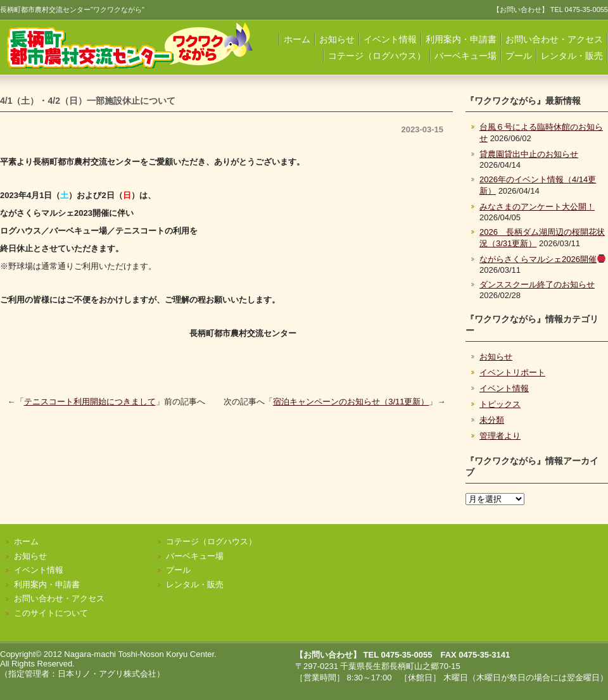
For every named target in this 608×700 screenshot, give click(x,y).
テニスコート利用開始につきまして (90, 402)
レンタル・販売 (572, 56)
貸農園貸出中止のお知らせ (529, 154)
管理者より (500, 436)
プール (519, 56)
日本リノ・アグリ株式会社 (107, 674)
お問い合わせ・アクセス (554, 39)
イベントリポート (512, 372)
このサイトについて (51, 613)
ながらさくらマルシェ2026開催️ (542, 259)
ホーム (297, 39)
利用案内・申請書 (461, 39)
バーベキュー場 (465, 56)
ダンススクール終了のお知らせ (537, 284)
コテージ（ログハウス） (377, 56)
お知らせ (337, 39)
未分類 (492, 420)
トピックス (500, 404)
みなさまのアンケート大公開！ (537, 207)
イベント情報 (390, 39)
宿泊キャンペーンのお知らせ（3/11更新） (351, 402)
